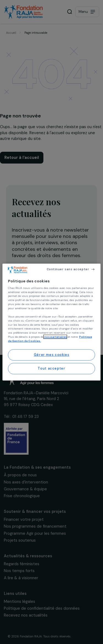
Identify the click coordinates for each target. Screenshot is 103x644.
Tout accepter (51, 369)
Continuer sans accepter (68, 269)
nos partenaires (55, 337)
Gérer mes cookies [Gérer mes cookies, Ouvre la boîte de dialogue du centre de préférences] (52, 355)
